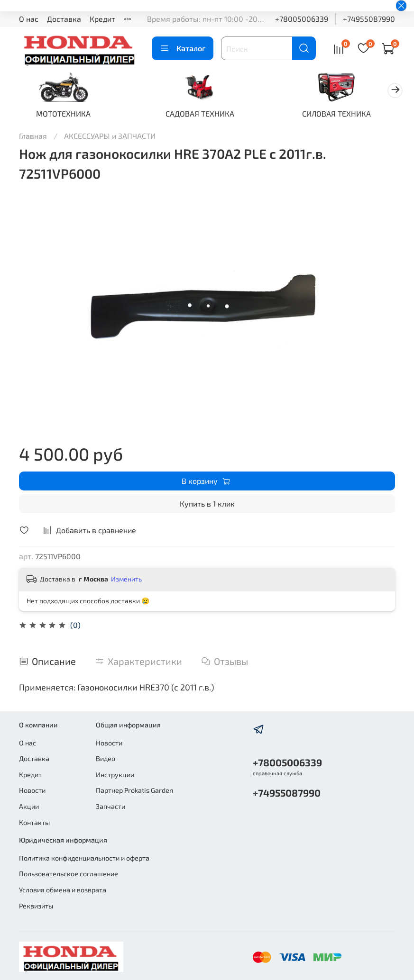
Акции (29, 806)
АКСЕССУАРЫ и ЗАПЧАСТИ (110, 137)
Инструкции (115, 775)
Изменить (126, 581)
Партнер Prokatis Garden (134, 790)
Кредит (102, 19)
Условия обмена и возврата (63, 890)
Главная (33, 137)
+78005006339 (302, 19)
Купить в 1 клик (207, 505)
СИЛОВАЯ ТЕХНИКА (348, 115)
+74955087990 (369, 19)
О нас (29, 19)
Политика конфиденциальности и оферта (84, 858)
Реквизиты (36, 906)
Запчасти (110, 806)
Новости (32, 790)
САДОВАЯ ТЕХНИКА (207, 115)
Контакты (34, 822)
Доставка (64, 19)
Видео (106, 758)
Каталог (183, 48)
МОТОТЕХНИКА (66, 115)
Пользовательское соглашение (69, 874)
